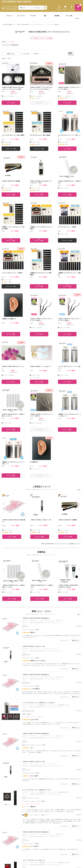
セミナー (77, 18)
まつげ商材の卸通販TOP (8, 25)
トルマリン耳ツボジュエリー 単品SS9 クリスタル (37, 790)
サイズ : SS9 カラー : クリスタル (31, 804)
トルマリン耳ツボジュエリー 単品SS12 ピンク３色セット (39, 703)
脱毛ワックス (61, 620)
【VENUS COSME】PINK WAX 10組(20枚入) (36, 618)
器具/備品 (57, 16)
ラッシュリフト (21, 16)
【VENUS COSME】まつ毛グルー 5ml (33, 646)
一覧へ (79, 490)
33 (11, 240)
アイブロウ (33, 16)
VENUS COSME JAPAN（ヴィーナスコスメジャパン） (30, 25)
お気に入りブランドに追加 (41, 38)
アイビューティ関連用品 (37, 705)
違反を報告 (64, 641)
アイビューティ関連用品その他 (58, 705)
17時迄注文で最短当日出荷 (24, 2)
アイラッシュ (9, 16)
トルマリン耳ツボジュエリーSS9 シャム (34, 860)
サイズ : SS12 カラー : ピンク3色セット (33, 717)
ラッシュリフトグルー (50, 649)
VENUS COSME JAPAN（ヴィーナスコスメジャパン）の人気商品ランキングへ (61, 544)
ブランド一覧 (69, 16)
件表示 (38, 54)
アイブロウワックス (47, 620)
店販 (45, 16)
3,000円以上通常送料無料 (9, 2)
